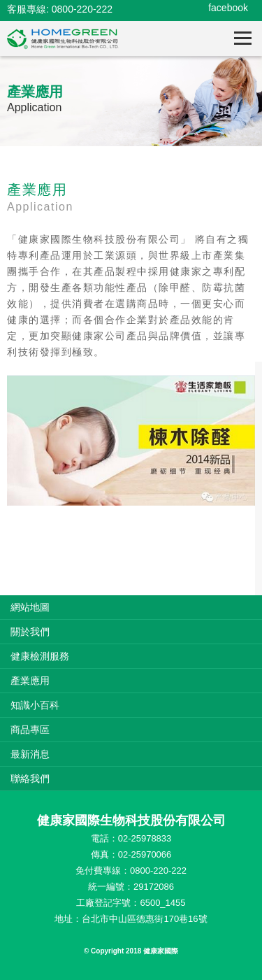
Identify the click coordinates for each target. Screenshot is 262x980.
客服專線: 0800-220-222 (60, 9)
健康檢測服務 (40, 656)
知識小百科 (35, 705)
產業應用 (30, 681)
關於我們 (30, 632)
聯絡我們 (30, 779)
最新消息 (30, 754)
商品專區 (30, 730)
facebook (228, 8)
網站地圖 (30, 607)
